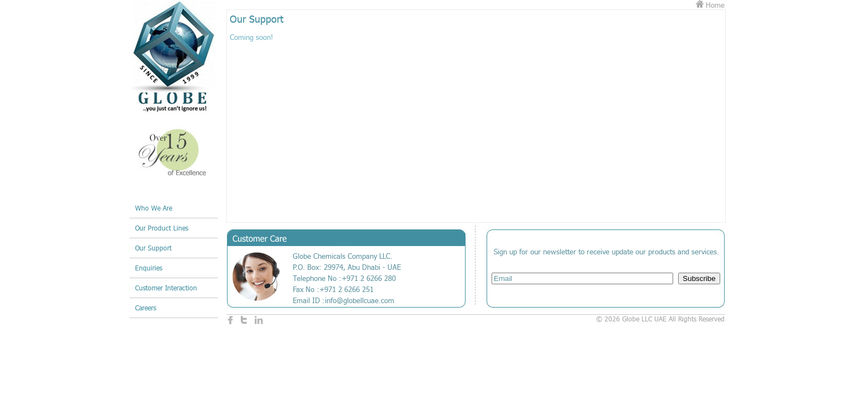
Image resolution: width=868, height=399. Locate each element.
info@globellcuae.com (360, 300)
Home (710, 5)
